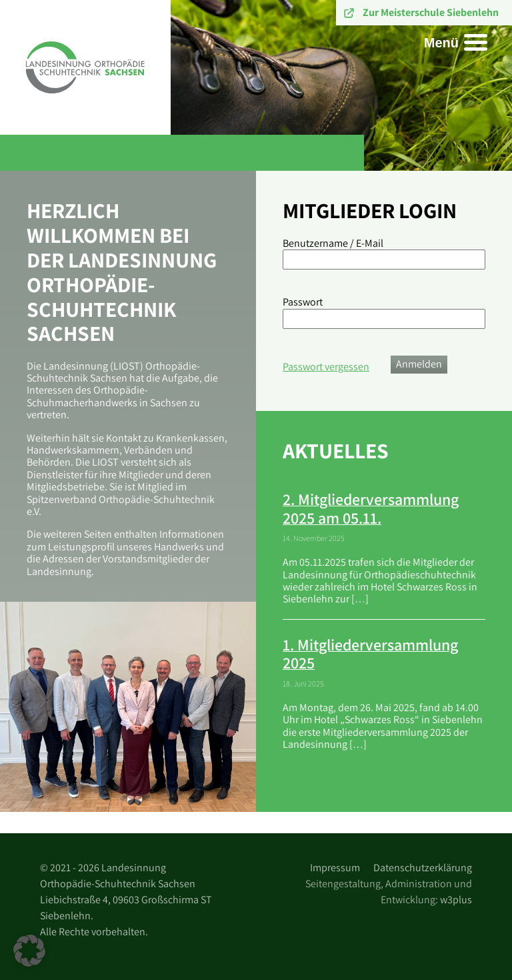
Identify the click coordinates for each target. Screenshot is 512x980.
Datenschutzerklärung (423, 868)
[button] (29, 951)
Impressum (335, 868)
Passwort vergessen (326, 367)
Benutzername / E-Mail (333, 243)
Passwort (303, 302)
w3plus (456, 900)
